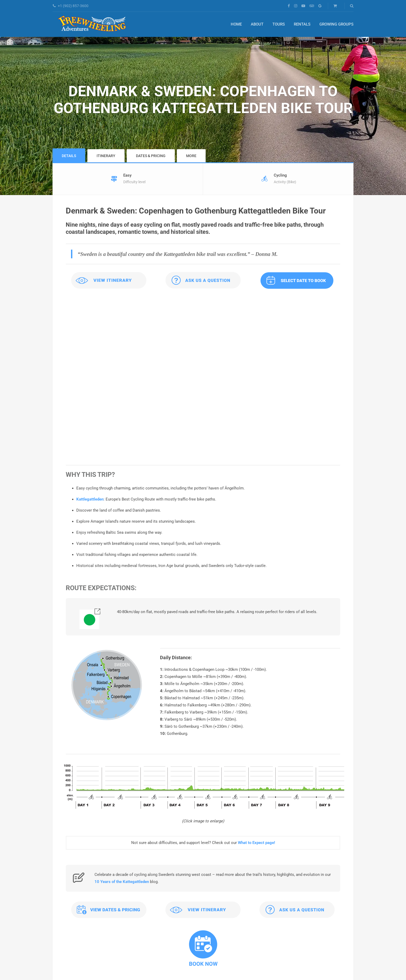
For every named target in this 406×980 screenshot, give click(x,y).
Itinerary (106, 156)
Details (69, 156)
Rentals (302, 24)
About (257, 24)
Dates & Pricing (151, 156)
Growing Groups (336, 24)
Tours (279, 24)
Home (236, 24)
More (191, 156)
